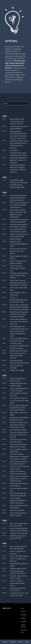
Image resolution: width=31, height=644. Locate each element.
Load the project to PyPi (18, 430)
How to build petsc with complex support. (18, 385)
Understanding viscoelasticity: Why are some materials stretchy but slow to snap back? (18, 135)
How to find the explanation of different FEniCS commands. (18, 501)
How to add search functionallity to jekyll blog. (18, 268)
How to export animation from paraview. (19, 485)
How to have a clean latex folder (19, 414)
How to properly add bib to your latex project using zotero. (19, 400)
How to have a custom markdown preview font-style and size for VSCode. (19, 283)
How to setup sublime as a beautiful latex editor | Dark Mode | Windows (19, 408)
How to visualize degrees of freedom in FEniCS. (19, 463)
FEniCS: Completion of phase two (18, 552)
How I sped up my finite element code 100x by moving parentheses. (18, 198)
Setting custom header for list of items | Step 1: (19, 419)
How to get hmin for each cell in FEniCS (19, 507)
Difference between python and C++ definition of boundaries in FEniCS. (19, 457)
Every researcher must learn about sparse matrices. (18, 356)
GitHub (23, 618)
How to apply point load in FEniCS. (19, 257)
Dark (27, 642)
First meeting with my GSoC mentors (18, 589)
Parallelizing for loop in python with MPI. (18, 537)
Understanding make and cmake (19, 565)
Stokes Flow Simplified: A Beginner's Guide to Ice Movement (19, 160)
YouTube (24, 615)
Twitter (23, 612)
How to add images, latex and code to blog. (19, 525)
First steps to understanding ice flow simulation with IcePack (18, 153)
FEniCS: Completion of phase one (18, 560)
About (21, 642)
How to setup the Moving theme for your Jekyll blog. (19, 530)
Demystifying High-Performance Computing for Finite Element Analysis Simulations (19, 184)
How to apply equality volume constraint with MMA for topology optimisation (18, 213)
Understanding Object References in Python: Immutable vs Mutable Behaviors (18, 169)
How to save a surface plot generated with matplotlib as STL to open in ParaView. (19, 307)
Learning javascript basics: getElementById (19, 128)
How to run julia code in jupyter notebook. (18, 262)
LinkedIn (23, 621)
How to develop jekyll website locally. (17, 380)
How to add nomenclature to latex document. (19, 389)
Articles (5, 642)
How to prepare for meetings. (17, 367)
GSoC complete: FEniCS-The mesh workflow (18, 548)
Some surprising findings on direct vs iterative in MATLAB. (19, 435)
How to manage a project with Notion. (19, 451)
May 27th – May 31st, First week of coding (19, 577)
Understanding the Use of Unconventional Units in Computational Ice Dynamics (19, 144)
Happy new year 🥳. (17, 370)
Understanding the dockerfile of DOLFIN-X (18, 572)
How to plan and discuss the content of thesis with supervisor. (19, 322)
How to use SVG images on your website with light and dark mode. (19, 205)
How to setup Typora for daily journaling (18, 514)
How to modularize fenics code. (19, 490)
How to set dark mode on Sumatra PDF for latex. (19, 446)
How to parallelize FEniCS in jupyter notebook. (19, 340)
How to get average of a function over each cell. (18, 495)
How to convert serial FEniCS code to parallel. (18, 473)
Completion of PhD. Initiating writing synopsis (19, 362)
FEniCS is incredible (17, 510)
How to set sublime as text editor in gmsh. (19, 468)
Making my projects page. (19, 351)
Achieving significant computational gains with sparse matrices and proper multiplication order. (19, 331)
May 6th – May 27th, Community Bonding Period (17, 583)
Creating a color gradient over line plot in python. (19, 226)
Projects (13, 642)
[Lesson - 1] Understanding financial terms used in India (18, 300)
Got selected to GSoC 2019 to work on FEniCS (19, 594)
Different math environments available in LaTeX (19, 244)
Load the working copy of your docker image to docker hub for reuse (19, 425)
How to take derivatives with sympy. (18, 294)
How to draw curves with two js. (19, 289)
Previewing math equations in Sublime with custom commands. (19, 346)
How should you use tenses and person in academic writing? (17, 122)
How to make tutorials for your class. (19, 394)
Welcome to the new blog (19, 533)
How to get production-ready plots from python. (18, 231)
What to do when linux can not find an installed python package (19, 237)
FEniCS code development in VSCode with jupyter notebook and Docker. (19, 314)
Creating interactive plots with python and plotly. (19, 221)
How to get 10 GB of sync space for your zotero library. (18, 251)
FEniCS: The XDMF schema (19, 556)
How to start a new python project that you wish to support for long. (19, 479)
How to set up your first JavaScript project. (18, 441)
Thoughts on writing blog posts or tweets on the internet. (19, 276)
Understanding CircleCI (18, 568)
